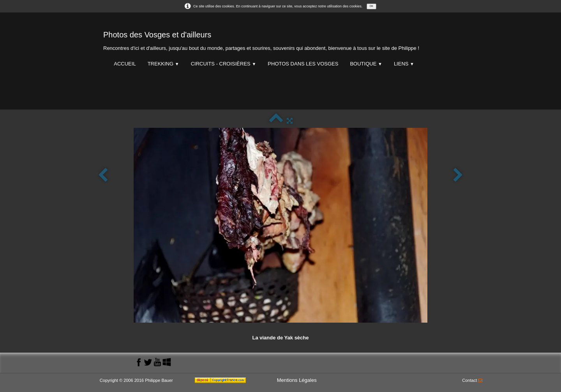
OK (371, 6)
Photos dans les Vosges (303, 64)
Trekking (163, 64)
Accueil (125, 64)
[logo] (261, 39)
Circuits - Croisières (224, 64)
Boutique (366, 64)
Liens (404, 64)
